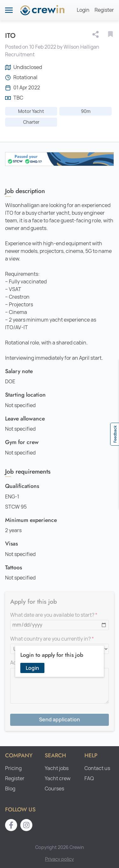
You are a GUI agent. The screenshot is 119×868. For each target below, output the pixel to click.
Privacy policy (60, 859)
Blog (10, 789)
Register (104, 10)
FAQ (89, 778)
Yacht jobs (57, 768)
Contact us (97, 768)
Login (83, 10)
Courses (54, 789)
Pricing (13, 768)
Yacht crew (58, 778)
